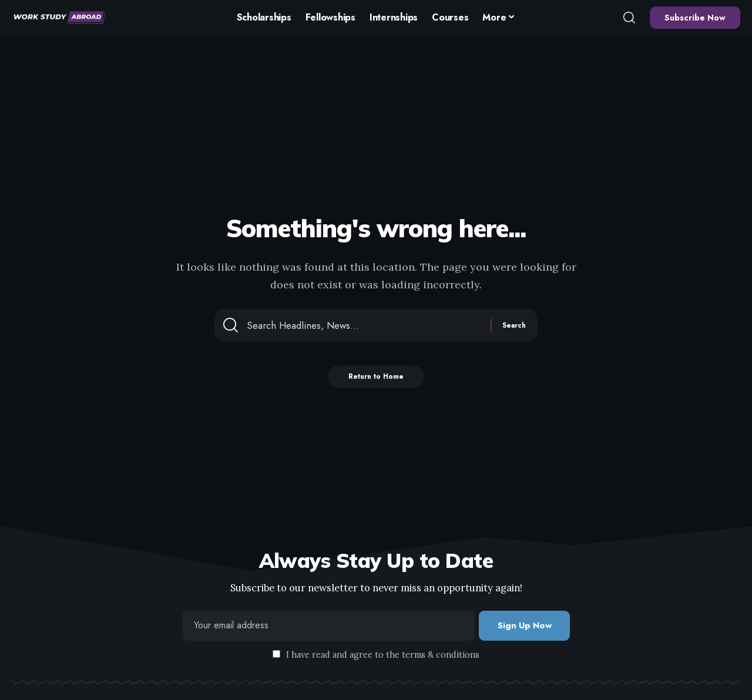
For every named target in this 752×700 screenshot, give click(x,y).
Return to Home (376, 381)
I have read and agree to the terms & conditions (383, 655)
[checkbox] (276, 654)
